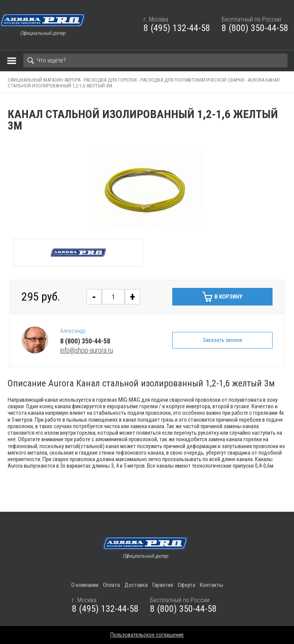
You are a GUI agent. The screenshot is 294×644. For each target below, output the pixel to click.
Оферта (186, 585)
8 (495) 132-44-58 (177, 28)
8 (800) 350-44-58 (255, 28)
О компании (85, 585)
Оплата (111, 585)
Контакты (212, 585)
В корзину (228, 297)
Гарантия (163, 585)
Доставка (136, 585)
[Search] (155, 61)
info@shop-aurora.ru (87, 350)
